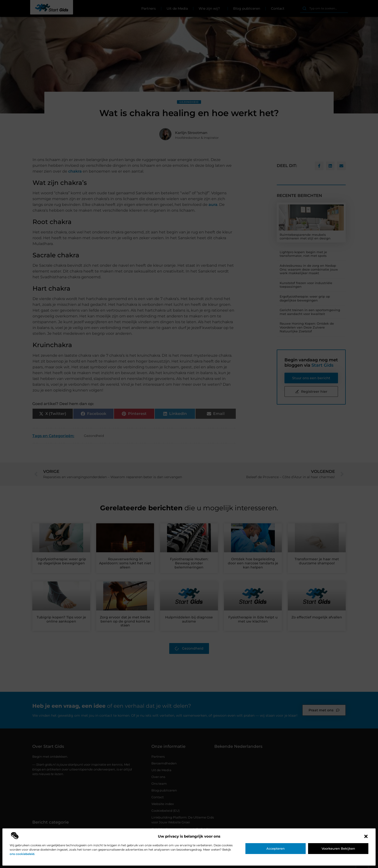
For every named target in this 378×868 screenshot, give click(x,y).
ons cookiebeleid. (22, 854)
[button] (366, 836)
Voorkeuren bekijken (338, 848)
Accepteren (276, 848)
